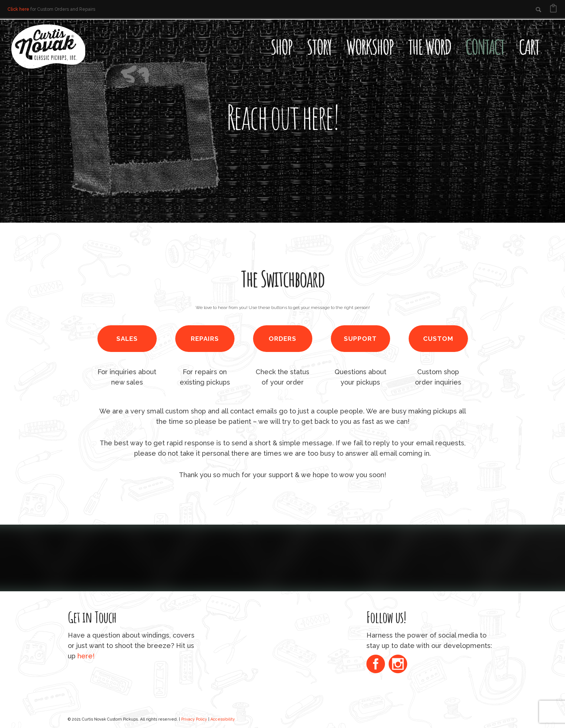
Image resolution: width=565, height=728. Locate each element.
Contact (485, 47)
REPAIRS (205, 339)
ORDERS (282, 339)
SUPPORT (360, 339)
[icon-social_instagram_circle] (398, 665)
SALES (127, 339)
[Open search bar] (554, 32)
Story (319, 47)
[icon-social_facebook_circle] (378, 665)
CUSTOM (438, 339)
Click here (18, 9)
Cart (529, 47)
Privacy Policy (194, 719)
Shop (281, 47)
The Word (429, 47)
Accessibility (223, 719)
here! (86, 656)
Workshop (370, 47)
